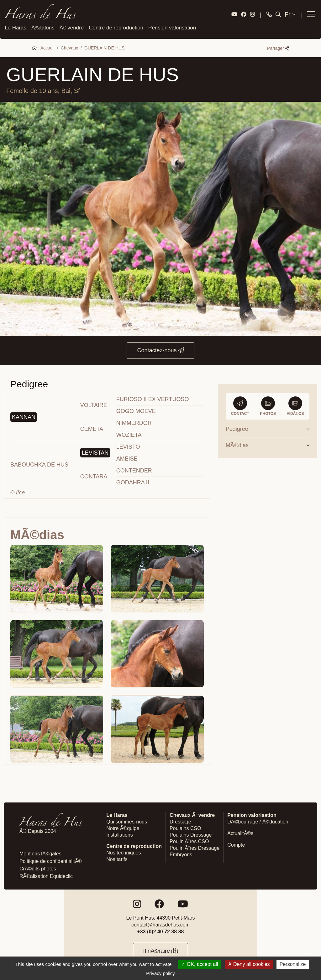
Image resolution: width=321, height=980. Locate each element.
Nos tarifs (117, 858)
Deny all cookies (249, 964)
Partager (278, 47)
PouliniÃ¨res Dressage (195, 847)
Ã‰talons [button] (43, 26)
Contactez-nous (160, 349)
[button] (312, 14)
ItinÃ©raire (161, 950)
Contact (240, 405)
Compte (236, 844)
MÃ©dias (268, 444)
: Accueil (43, 47)
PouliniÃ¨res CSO (189, 840)
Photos (268, 405)
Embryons (181, 853)
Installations (120, 834)
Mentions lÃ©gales (40, 852)
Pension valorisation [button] (172, 26)
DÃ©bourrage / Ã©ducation (258, 820)
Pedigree (268, 428)
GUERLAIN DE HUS (104, 47)
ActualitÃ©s (240, 832)
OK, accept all (200, 964)
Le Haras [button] (16, 26)
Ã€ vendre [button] (72, 26)
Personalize (293, 964)
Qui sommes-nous (127, 820)
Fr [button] (290, 14)
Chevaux (69, 47)
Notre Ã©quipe (123, 827)
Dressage (180, 820)
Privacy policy (160, 973)
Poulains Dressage (191, 834)
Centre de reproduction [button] (116, 26)
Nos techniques (124, 851)
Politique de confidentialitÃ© (51, 860)
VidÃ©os (295, 405)
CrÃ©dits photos (38, 867)
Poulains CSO (185, 827)
